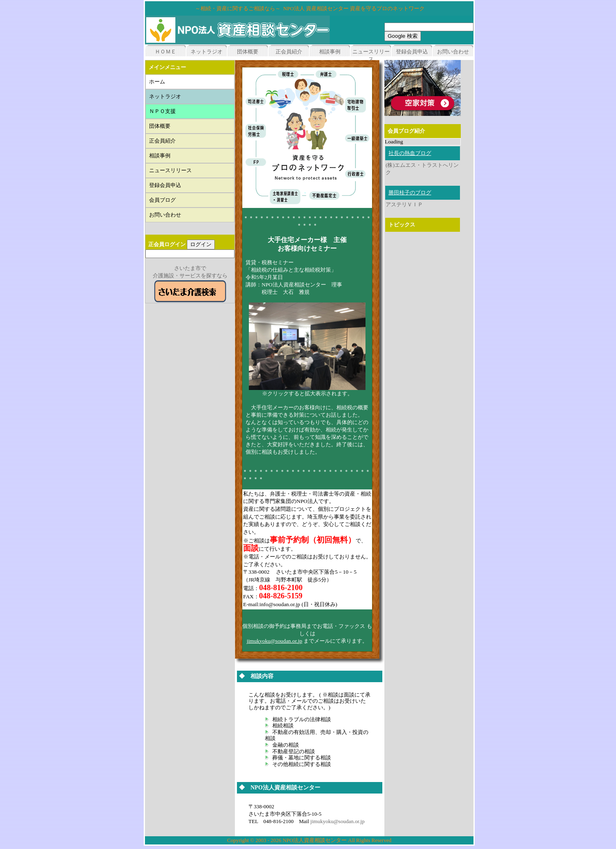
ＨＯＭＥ (165, 52)
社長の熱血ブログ (410, 153)
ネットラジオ (207, 52)
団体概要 (248, 52)
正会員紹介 (289, 52)
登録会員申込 (412, 52)
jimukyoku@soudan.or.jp (275, 641)
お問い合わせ (453, 52)
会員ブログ (162, 200)
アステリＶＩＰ (404, 204)
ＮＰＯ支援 (165, 111)
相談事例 (330, 52)
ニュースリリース (173, 170)
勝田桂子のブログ (410, 193)
